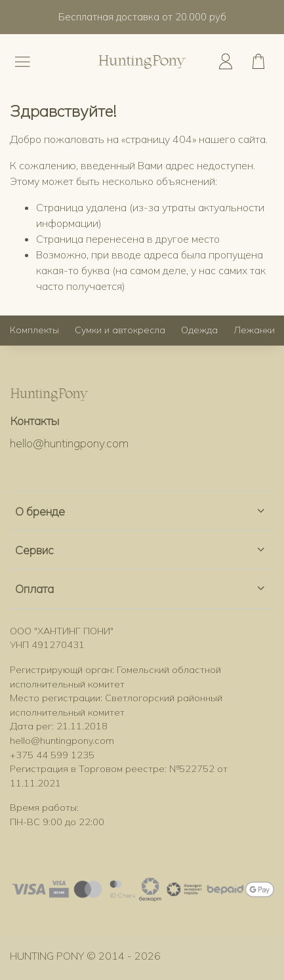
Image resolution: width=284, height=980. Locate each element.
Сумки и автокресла (120, 330)
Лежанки (254, 330)
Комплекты (34, 330)
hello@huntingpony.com (69, 443)
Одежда (199, 330)
